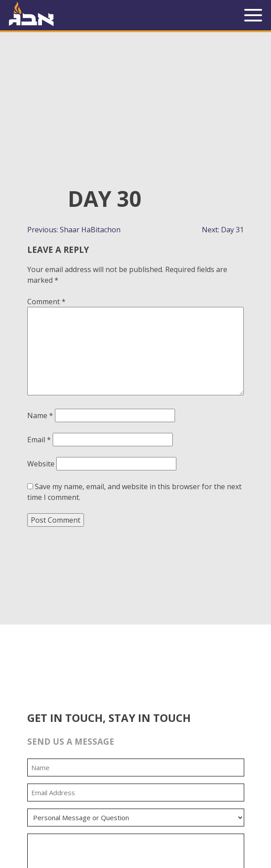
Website (41, 464)
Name (40, 415)
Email (39, 440)
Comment (46, 302)
